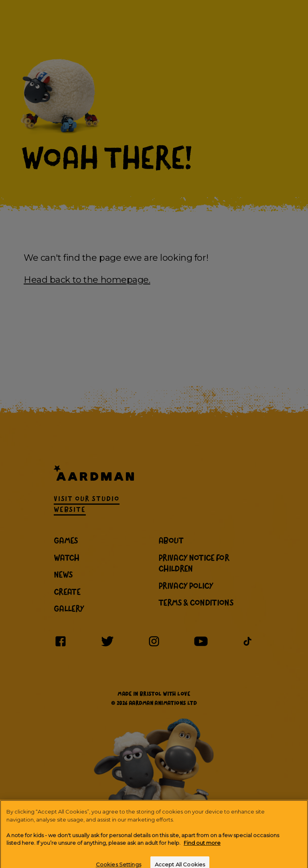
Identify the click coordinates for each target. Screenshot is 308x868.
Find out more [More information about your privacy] (202, 846)
